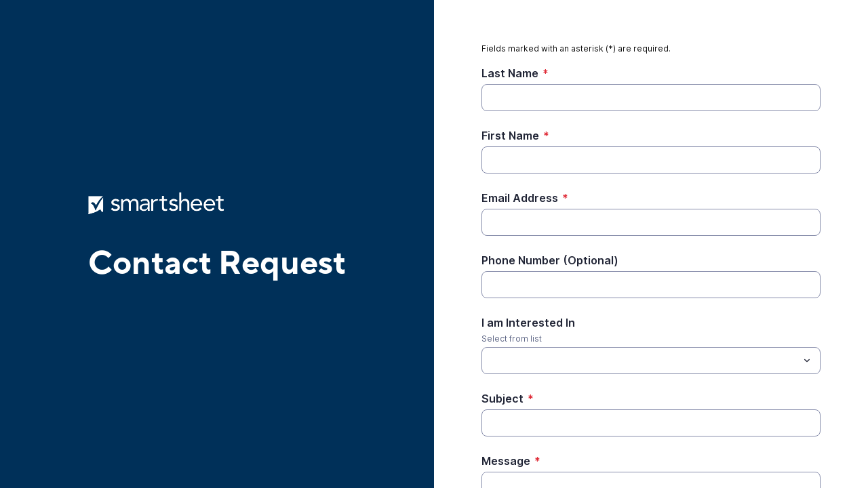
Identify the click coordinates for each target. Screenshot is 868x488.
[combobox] (651, 361)
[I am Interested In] (640, 361)
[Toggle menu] (807, 361)
